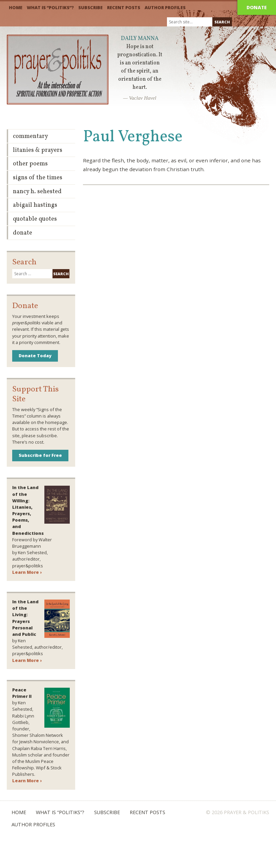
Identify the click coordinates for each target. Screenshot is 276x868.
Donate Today (35, 356)
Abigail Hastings (35, 205)
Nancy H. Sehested (37, 192)
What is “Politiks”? (50, 7)
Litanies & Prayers (38, 150)
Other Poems (30, 164)
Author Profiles (165, 7)
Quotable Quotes (35, 219)
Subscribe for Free (40, 455)
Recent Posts (124, 7)
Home (16, 7)
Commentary (30, 136)
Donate (257, 7)
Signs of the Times (38, 178)
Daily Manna (140, 39)
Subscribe (90, 7)
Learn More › (27, 572)
